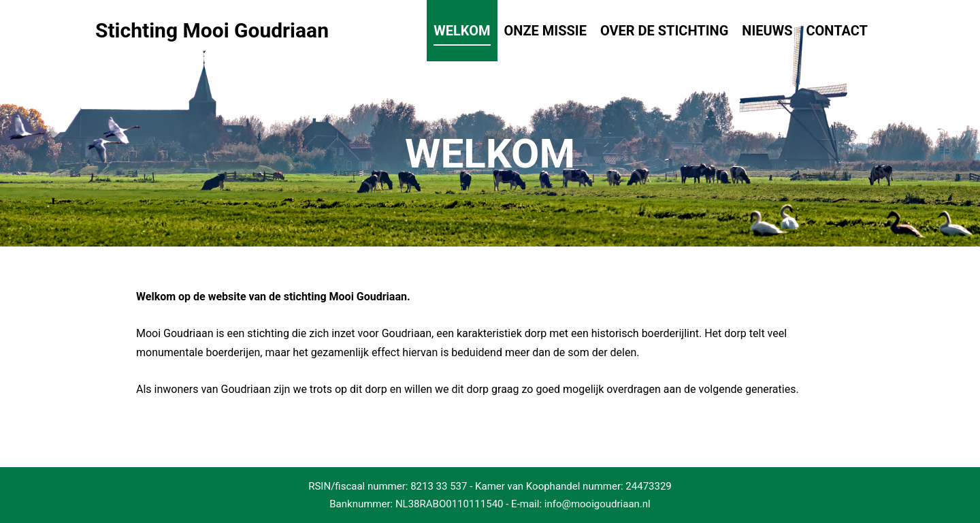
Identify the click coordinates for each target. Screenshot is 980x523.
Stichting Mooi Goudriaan (163, 30)
